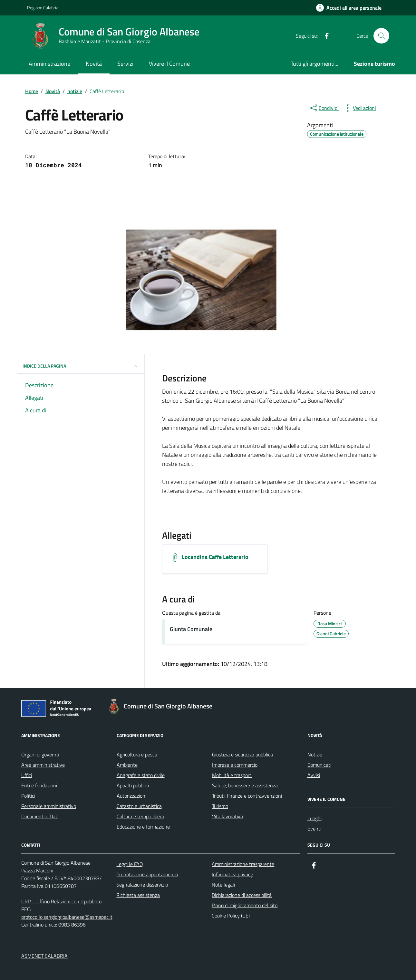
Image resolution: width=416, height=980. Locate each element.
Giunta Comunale (191, 629)
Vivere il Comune (169, 64)
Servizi (125, 64)
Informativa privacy (232, 874)
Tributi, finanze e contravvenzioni (247, 796)
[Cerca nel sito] (381, 36)
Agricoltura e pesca (137, 754)
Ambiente (127, 765)
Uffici (27, 775)
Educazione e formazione (143, 827)
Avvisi (314, 775)
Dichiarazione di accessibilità (242, 895)
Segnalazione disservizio (142, 885)
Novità (94, 64)
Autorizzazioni (131, 796)
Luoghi (314, 818)
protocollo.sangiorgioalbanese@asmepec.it (67, 917)
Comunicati (319, 765)
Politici (28, 796)
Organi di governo (40, 754)
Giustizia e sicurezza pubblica (242, 754)
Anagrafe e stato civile (141, 775)
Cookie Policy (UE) (231, 916)
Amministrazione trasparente (243, 864)
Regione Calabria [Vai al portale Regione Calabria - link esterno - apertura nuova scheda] (43, 8)
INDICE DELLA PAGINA (81, 366)
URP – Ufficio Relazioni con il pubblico (61, 901)
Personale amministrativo (49, 806)
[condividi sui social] (324, 108)
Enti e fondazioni (39, 785)
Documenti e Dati (40, 816)
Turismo (220, 806)
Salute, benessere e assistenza (245, 785)
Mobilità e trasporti (232, 775)
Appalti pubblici (133, 785)
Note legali (223, 885)
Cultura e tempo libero (140, 816)
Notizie (315, 754)
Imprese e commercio (235, 765)
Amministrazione (49, 64)
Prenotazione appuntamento (147, 874)
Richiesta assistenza (138, 895)
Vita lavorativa (227, 816)
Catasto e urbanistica (139, 806)
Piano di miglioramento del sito (245, 905)
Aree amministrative (43, 765)
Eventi (314, 829)
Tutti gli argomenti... (314, 64)
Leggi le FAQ (130, 864)
